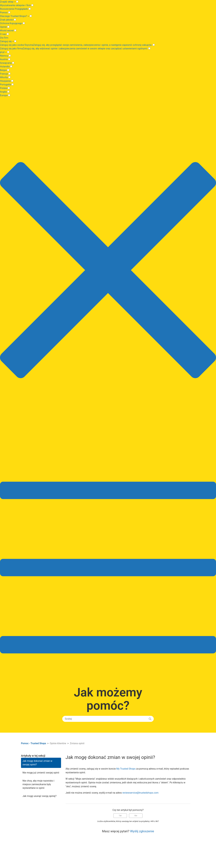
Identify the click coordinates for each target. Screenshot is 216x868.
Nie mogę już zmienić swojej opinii (41, 773)
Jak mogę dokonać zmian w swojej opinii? (37, 763)
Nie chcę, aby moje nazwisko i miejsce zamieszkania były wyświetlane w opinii (38, 784)
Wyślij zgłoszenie (142, 831)
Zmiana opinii (77, 743)
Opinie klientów (58, 743)
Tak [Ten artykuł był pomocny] (120, 816)
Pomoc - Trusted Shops (34, 743)
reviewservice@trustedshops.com (140, 793)
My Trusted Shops (126, 769)
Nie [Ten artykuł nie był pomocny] (136, 816)
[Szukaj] (108, 719)
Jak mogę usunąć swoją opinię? (40, 796)
